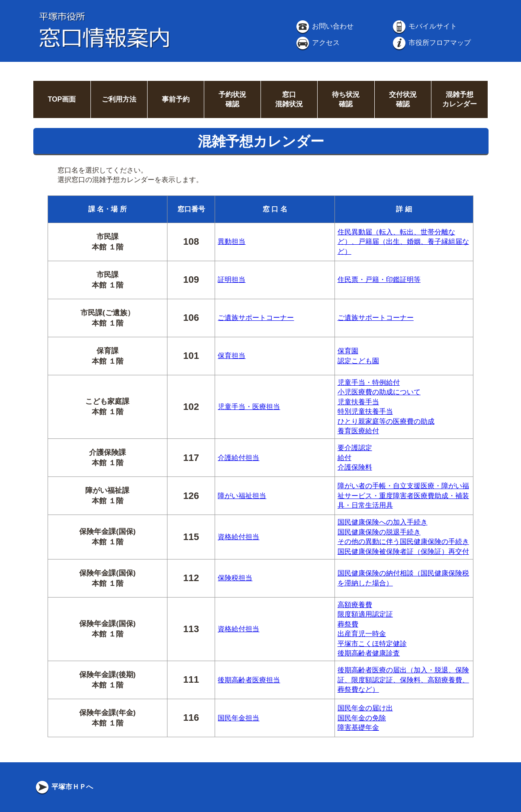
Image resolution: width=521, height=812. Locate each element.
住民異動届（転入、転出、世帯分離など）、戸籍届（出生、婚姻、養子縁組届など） (403, 242)
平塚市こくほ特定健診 (372, 644)
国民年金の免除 (362, 718)
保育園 (348, 351)
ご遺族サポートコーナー (256, 318)
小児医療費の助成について (379, 392)
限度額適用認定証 (365, 614)
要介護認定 (355, 448)
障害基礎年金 (358, 727)
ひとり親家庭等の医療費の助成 (386, 421)
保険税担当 (235, 578)
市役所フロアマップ (431, 43)
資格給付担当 (238, 537)
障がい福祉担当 (242, 496)
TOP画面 (62, 99)
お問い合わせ (324, 26)
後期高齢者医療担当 (249, 680)
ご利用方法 (119, 99)
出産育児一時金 (362, 634)
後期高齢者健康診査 (369, 653)
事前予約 (176, 99)
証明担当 (232, 280)
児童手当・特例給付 (369, 382)
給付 (344, 458)
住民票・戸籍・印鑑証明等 (379, 280)
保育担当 (232, 356)
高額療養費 (355, 605)
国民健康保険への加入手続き (383, 522)
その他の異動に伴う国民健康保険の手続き (403, 542)
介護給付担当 (238, 458)
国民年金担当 (238, 718)
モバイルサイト (424, 26)
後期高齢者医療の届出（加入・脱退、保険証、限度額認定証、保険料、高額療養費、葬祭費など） (403, 680)
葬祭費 (348, 624)
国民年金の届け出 (365, 708)
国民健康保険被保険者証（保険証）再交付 (403, 551)
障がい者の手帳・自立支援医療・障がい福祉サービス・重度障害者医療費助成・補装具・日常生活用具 (403, 496)
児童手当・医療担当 (249, 407)
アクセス (317, 43)
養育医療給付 (358, 431)
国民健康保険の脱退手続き (379, 532)
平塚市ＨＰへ (64, 787)
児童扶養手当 (358, 402)
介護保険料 (355, 467)
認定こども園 (358, 361)
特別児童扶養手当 (365, 411)
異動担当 (232, 241)
